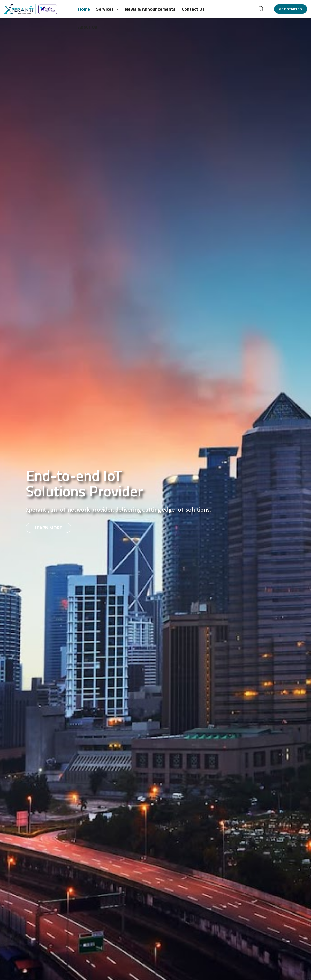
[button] (261, 9)
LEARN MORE (48, 528)
